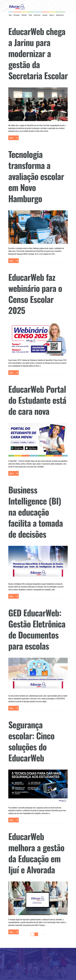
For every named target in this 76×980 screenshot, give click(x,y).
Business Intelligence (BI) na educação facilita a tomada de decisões (36, 512)
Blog (10, 15)
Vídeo (30, 15)
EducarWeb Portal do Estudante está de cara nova (37, 400)
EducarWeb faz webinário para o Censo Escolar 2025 (35, 294)
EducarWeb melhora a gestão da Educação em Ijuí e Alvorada (36, 853)
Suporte (52, 15)
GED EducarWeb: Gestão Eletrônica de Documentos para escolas (37, 629)
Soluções (24, 15)
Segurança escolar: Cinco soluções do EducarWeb (31, 741)
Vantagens (16, 15)
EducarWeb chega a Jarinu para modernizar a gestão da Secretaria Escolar (38, 53)
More (11, 138)
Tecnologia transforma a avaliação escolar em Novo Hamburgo (36, 176)
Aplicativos (37, 15)
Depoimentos (60, 15)
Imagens (45, 15)
